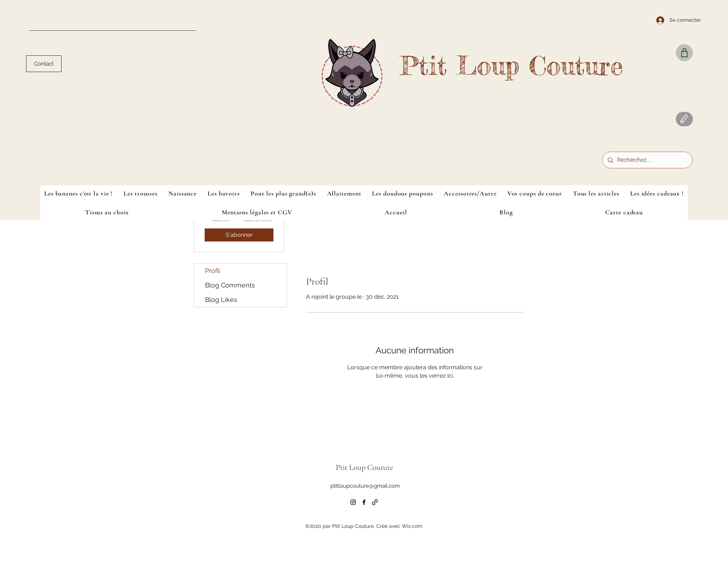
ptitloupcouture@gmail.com (365, 486)
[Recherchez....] (647, 160)
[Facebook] (364, 502)
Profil (213, 271)
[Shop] (684, 53)
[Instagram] (353, 502)
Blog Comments (230, 285)
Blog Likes (221, 300)
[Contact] (44, 64)
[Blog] (684, 119)
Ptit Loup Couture (511, 66)
